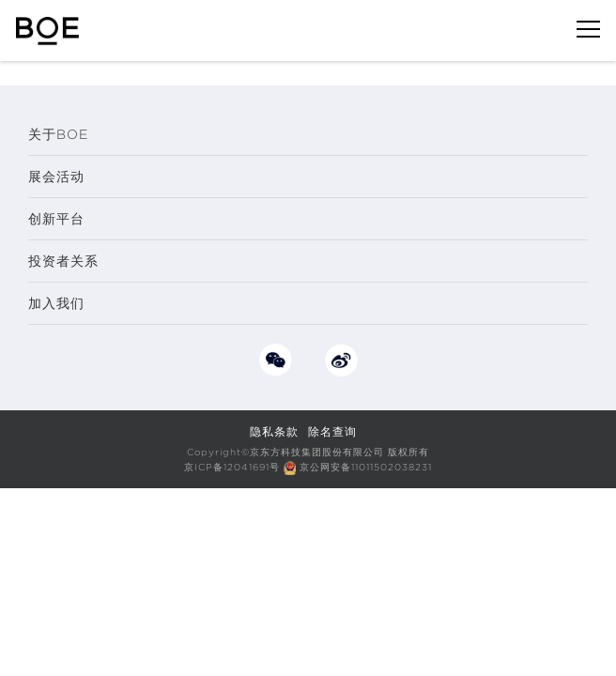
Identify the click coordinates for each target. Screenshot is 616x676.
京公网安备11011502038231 (366, 467)
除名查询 (332, 431)
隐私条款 (274, 431)
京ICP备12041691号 (232, 467)
